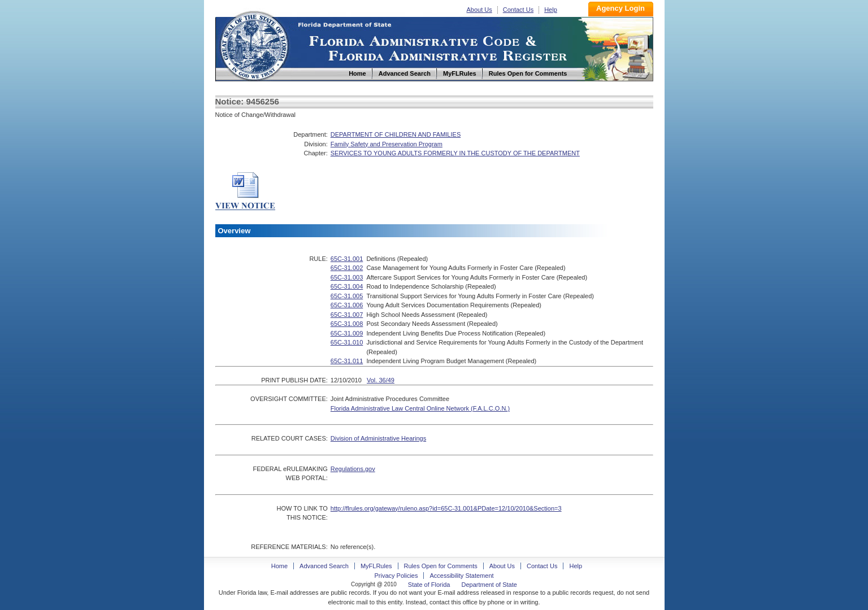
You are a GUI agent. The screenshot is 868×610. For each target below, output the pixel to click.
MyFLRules (376, 566)
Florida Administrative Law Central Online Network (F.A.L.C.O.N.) (420, 408)
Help (551, 10)
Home (254, 44)
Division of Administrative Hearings (378, 438)
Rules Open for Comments (441, 566)
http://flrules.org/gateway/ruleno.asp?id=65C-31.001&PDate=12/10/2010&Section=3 (446, 508)
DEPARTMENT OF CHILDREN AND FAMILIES (396, 134)
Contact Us (518, 10)
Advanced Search (324, 566)
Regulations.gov (353, 469)
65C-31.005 (347, 296)
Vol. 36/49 (381, 380)
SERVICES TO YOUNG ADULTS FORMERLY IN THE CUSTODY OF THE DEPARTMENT (455, 153)
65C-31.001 (347, 259)
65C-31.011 (347, 361)
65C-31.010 (347, 342)
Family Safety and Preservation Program (387, 144)
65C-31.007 (347, 315)
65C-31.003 (347, 277)
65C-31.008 (347, 324)
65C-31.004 (347, 286)
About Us (479, 10)
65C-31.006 (347, 305)
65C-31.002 (347, 268)
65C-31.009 (347, 333)
